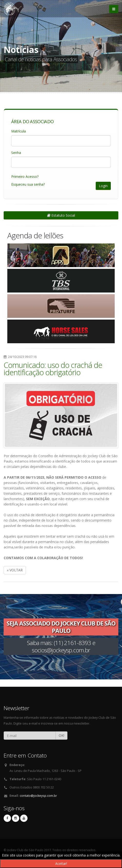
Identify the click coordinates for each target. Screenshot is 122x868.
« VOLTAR (15, 570)
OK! (61, 735)
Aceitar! (61, 863)
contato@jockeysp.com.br (38, 796)
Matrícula (19, 131)
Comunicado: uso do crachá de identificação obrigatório (53, 369)
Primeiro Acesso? (25, 177)
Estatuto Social (61, 215)
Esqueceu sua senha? (28, 184)
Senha (16, 153)
